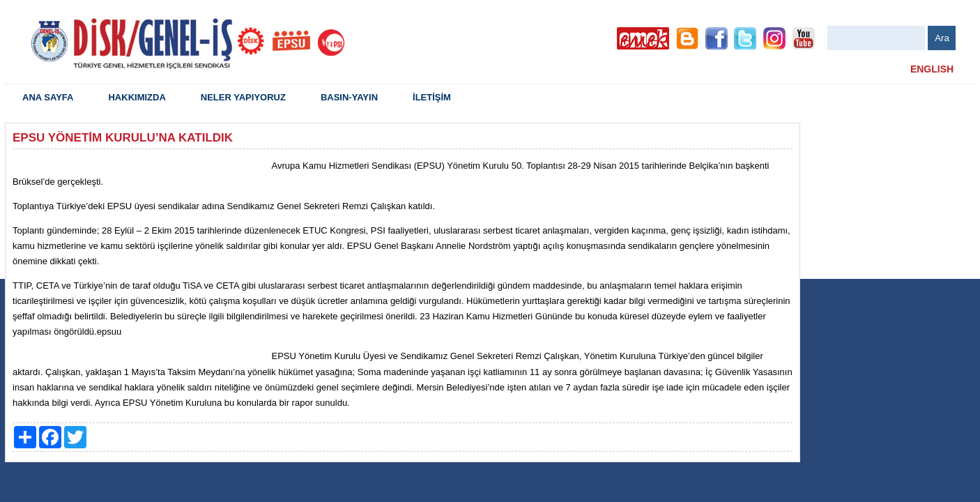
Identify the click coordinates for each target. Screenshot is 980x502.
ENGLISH (932, 69)
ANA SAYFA (48, 97)
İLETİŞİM (432, 97)
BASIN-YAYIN (349, 97)
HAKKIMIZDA (137, 97)
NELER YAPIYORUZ (243, 97)
